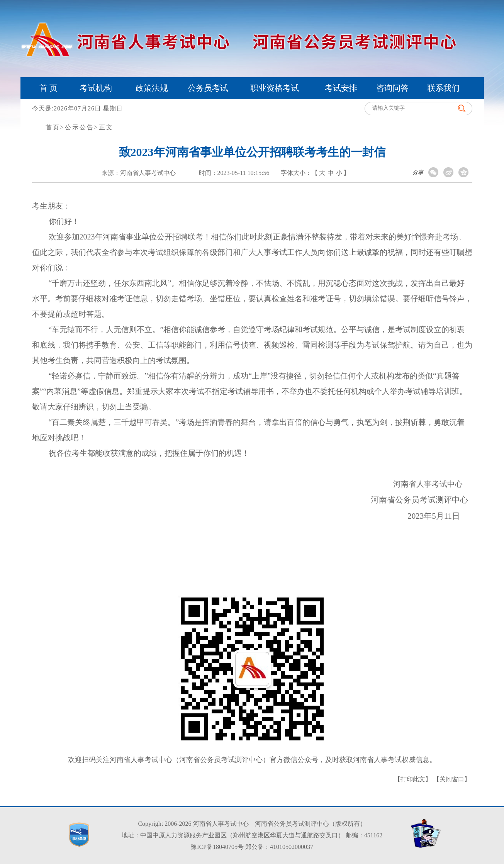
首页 (53, 127)
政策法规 (152, 88)
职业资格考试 (275, 88)
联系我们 (443, 88)
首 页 (48, 88)
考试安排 (341, 88)
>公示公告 (77, 127)
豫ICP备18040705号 (217, 847)
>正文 (104, 127)
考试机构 (96, 88)
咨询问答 (392, 88)
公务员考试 (208, 88)
